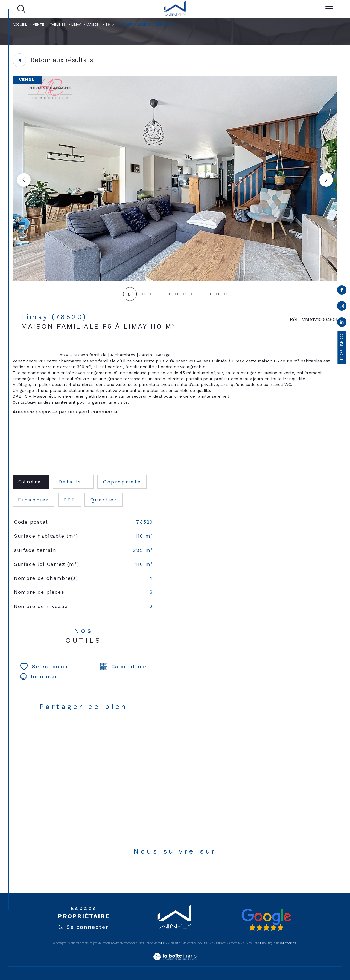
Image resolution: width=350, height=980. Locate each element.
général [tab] (31, 482)
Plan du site (171, 943)
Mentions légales (195, 943)
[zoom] (175, 279)
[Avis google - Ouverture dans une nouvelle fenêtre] (266, 920)
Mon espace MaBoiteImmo (227, 943)
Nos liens (253, 943)
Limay (76, 24)
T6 (108, 24)
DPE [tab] (70, 500)
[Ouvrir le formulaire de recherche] (21, 9)
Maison (93, 24)
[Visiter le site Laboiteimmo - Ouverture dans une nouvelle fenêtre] (175, 963)
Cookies (291, 943)
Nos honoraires (150, 943)
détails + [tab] (74, 482)
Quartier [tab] (103, 500)
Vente (39, 24)
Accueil (20, 24)
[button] (326, 180)
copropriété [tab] (122, 482)
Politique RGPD (272, 943)
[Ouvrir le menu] (329, 9)
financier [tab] (33, 500)
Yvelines (58, 24)
